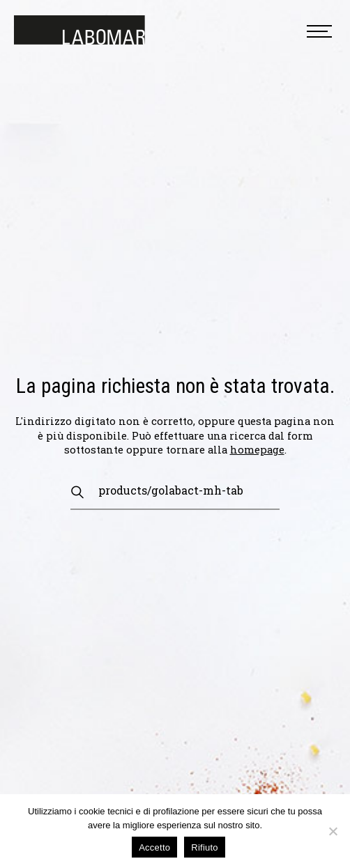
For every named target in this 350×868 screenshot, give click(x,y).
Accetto (154, 847)
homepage (257, 450)
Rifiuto (205, 847)
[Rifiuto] (333, 831)
